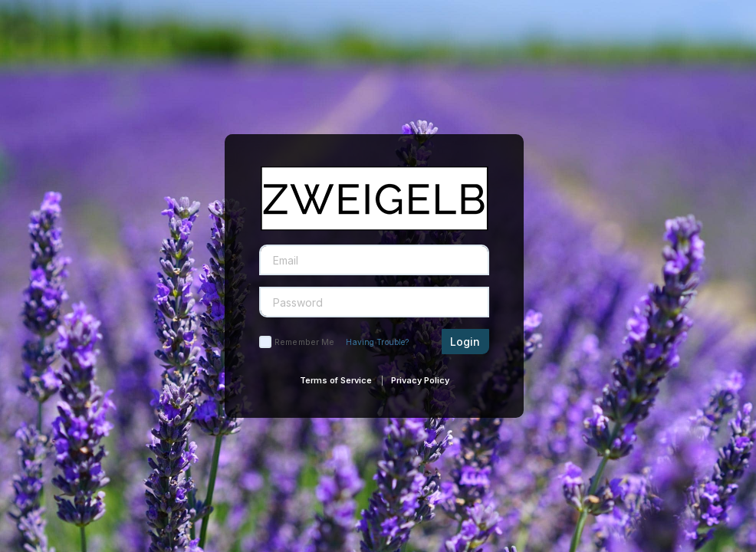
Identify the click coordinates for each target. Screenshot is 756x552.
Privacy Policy (420, 380)
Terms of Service (336, 380)
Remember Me (304, 342)
